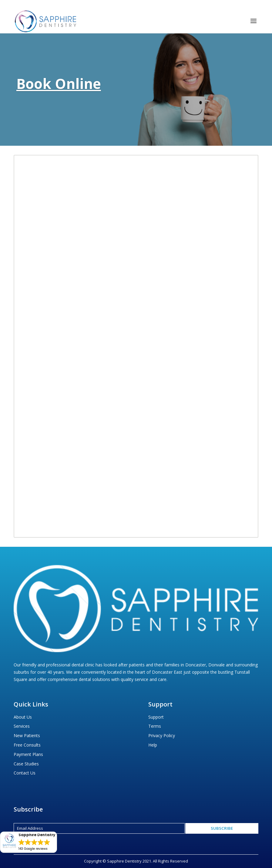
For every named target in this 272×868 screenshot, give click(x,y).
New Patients (27, 735)
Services (22, 726)
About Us (23, 717)
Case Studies (26, 764)
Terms (155, 726)
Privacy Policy (162, 735)
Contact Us (25, 773)
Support (156, 717)
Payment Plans (28, 754)
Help (153, 745)
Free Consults (27, 745)
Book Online (59, 83)
